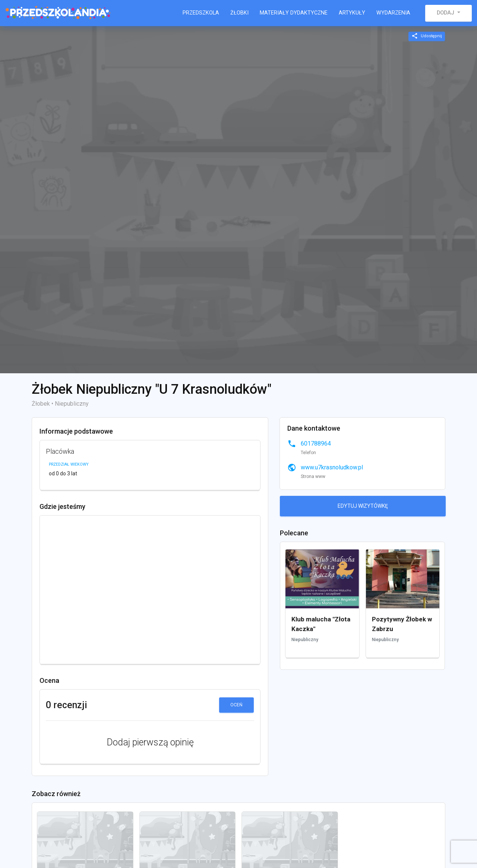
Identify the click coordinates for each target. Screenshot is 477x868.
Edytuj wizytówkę (363, 506)
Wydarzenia (393, 13)
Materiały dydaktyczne (294, 13)
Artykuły (352, 13)
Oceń (236, 705)
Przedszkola (201, 13)
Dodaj (446, 13)
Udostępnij (427, 36)
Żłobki (239, 13)
